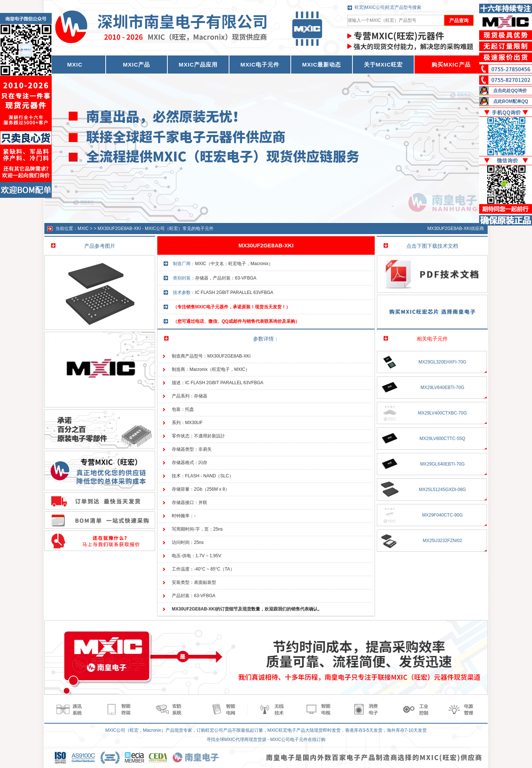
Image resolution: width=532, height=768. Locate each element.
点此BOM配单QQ (511, 101)
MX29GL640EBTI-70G (442, 464)
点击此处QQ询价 (510, 91)
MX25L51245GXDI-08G (442, 490)
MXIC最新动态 (322, 65)
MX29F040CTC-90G (442, 515)
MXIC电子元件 (260, 65)
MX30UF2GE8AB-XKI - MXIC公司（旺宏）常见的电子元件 (156, 229)
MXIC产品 (137, 65)
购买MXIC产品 (451, 65)
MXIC (83, 229)
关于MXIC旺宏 (383, 65)
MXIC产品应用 (198, 65)
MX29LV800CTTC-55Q (443, 439)
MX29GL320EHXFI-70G (442, 362)
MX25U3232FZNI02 (442, 541)
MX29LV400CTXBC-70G (442, 413)
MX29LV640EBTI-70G (442, 388)
